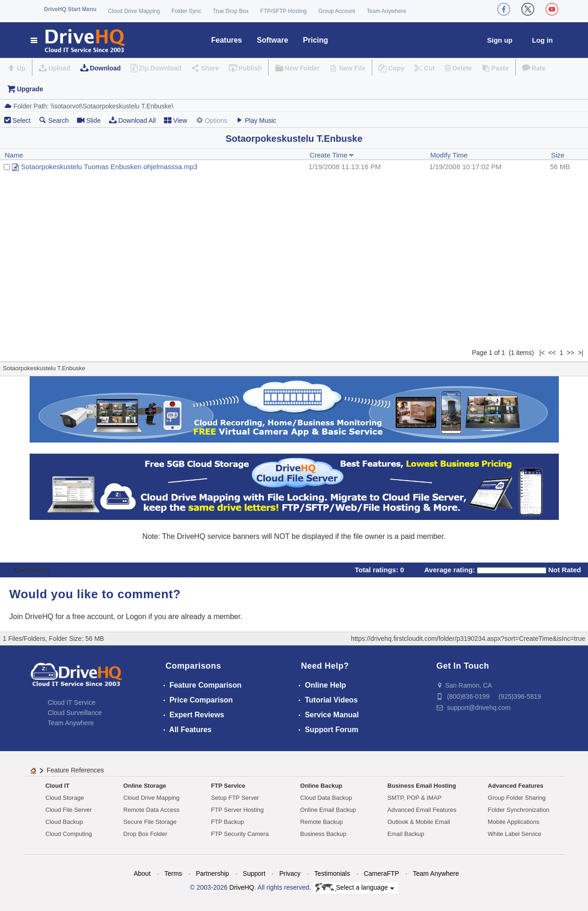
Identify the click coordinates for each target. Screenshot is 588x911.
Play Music (256, 120)
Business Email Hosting (422, 786)
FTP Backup (228, 822)
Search (54, 120)
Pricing (315, 40)
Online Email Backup (328, 810)
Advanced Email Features (422, 810)
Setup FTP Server (235, 798)
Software (273, 40)
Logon (136, 617)
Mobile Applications (514, 822)
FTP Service (228, 786)
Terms (173, 873)
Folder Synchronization (519, 810)
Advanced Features (516, 786)
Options (211, 120)
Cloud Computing (69, 834)
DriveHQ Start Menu (70, 9)
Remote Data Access (151, 810)
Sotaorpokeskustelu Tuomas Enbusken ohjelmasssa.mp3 (109, 167)
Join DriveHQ (32, 617)
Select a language (355, 888)
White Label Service (515, 834)
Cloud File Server (69, 810)
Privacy (290, 873)
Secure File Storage (150, 822)
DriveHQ (242, 887)
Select (22, 120)
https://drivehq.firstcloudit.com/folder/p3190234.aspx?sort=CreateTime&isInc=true (468, 639)
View (175, 120)
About (142, 873)
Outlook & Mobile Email (419, 822)
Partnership (213, 873)
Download (105, 68)
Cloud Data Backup (326, 798)
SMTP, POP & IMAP (415, 798)
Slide (89, 120)
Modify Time (449, 155)
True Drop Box (231, 11)
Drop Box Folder (145, 834)
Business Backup (323, 834)
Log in (542, 40)
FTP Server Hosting (238, 810)
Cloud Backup (64, 822)
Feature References (75, 770)
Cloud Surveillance (75, 713)
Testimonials (332, 873)
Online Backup (321, 786)
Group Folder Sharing (517, 798)
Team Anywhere (386, 11)
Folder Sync (186, 11)
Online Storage (144, 786)
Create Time (332, 155)
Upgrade (30, 89)
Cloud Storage (65, 798)
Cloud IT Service (72, 702)
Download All (132, 120)
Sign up (500, 40)
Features (227, 40)
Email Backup (406, 834)
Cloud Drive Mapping (134, 11)
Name (14, 155)
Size (558, 155)
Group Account (337, 11)
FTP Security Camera (240, 834)
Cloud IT (57, 786)
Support (254, 873)
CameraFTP (382, 873)
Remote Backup (322, 822)
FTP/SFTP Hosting (283, 11)
